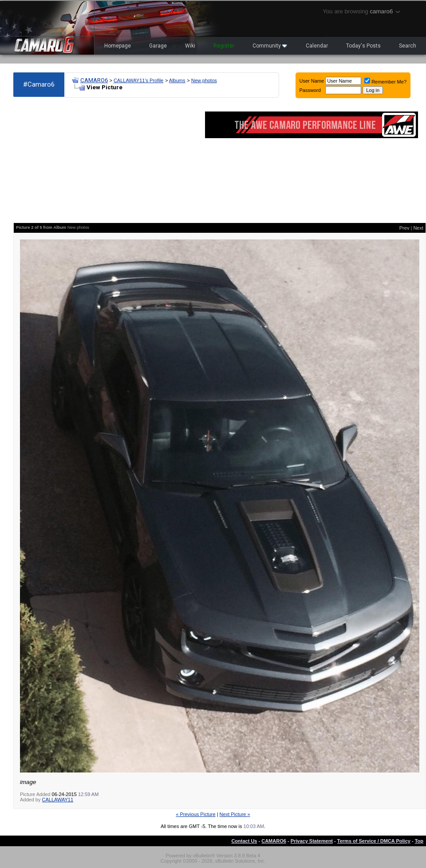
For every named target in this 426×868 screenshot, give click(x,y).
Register (224, 46)
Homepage (118, 46)
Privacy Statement (312, 841)
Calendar (317, 46)
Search (408, 46)
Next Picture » (235, 814)
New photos (204, 80)
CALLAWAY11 (58, 800)
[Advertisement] (86, 160)
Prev (404, 228)
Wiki (190, 46)
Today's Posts (363, 46)
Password (310, 90)
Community (270, 46)
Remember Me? (385, 82)
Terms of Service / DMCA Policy (374, 841)
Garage (158, 46)
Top (419, 841)
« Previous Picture (195, 814)
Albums (177, 80)
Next (418, 228)
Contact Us (244, 841)
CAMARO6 (94, 80)
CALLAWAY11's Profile (138, 80)
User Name (312, 81)
